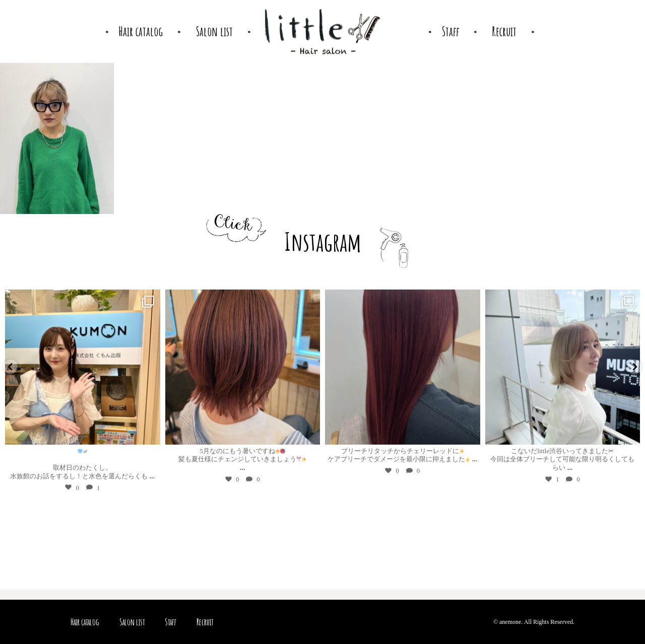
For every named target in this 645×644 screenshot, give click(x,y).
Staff (171, 622)
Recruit (205, 622)
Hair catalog (85, 622)
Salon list (132, 622)
